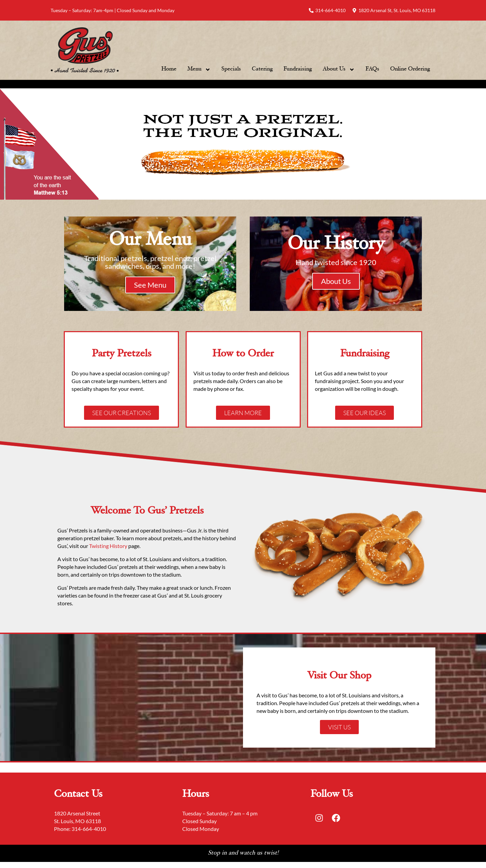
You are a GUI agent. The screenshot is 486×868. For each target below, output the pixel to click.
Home (169, 69)
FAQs (372, 69)
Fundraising (298, 69)
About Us (339, 69)
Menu (199, 69)
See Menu (150, 285)
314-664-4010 (89, 829)
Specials (231, 69)
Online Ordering (410, 69)
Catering (262, 69)
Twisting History (109, 546)
